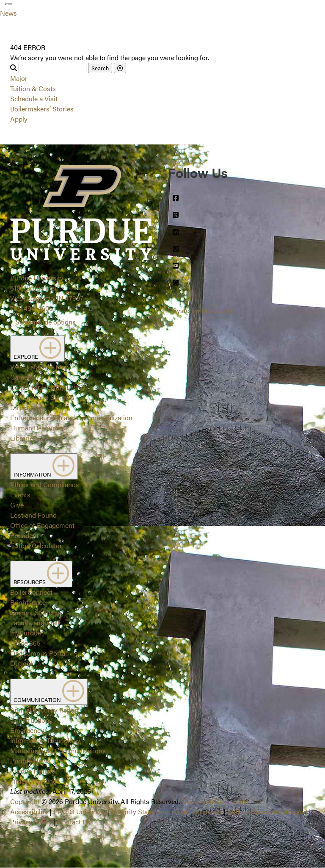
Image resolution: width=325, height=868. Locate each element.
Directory (24, 407)
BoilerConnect (31, 592)
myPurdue (26, 633)
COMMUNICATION (49, 692)
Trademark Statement (213, 801)
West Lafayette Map (39, 367)
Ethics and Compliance (44, 484)
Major (19, 78)
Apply (19, 119)
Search (100, 68)
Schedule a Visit (34, 98)
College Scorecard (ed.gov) (267, 811)
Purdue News (30, 761)
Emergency (27, 730)
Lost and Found (33, 515)
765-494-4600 (32, 308)
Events (20, 495)
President (24, 535)
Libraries (23, 438)
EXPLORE (37, 349)
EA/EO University (80, 811)
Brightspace (28, 602)
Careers (22, 377)
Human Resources (38, 428)
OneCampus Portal (39, 653)
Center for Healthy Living (47, 387)
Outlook (22, 663)
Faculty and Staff (35, 623)
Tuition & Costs (33, 88)
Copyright (25, 801)
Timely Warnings (35, 781)
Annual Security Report (45, 710)
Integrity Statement (140, 811)
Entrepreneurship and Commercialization (71, 417)
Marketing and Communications (58, 750)
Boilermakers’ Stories (42, 109)
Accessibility (29, 811)
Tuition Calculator (36, 545)
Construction (30, 720)
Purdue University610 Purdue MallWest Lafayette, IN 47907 (47, 288)
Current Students (36, 612)
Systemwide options (45, 322)
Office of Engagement (42, 525)
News (8, 13)
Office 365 (25, 643)
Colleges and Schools (42, 397)
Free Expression (198, 811)
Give (17, 505)
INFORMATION (44, 466)
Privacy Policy (31, 822)
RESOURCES (41, 574)
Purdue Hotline (33, 771)
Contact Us (74, 822)
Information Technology (45, 740)
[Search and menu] (27, 10)
